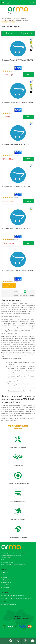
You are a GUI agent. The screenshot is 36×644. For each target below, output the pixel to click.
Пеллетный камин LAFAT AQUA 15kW (16, 144)
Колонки (6, 578)
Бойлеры (6, 573)
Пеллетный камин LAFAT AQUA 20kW (16, 186)
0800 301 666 (6, 595)
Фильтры (6, 587)
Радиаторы (6, 585)
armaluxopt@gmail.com (9, 604)
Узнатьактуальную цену (9, 285)
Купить (28, 75)
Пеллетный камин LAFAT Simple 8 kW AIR (18, 102)
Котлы (5, 575)
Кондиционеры (8, 580)
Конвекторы (7, 582)
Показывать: (14, 292)
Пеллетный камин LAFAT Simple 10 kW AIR (18, 60)
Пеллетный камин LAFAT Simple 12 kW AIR (18, 271)
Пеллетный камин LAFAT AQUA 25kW (16, 229)
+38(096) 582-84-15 (8, 598)
